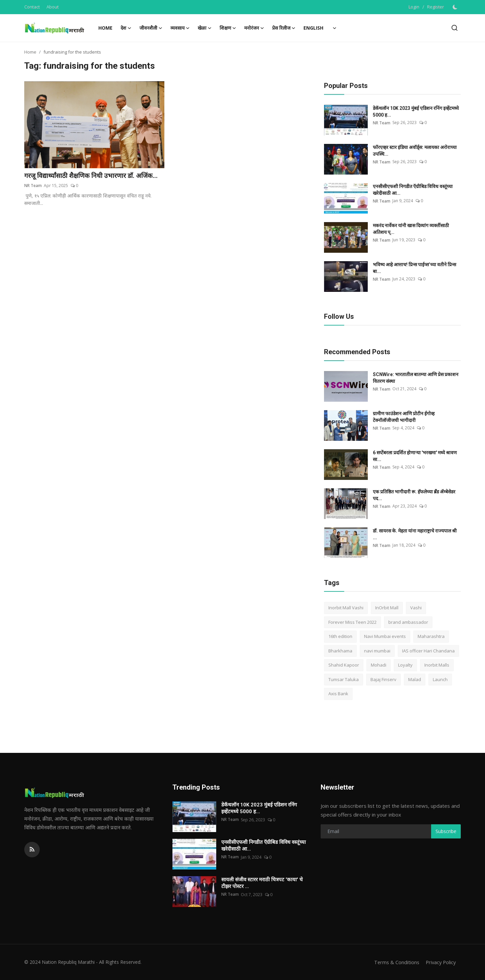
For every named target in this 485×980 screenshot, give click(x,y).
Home (105, 28)
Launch (440, 679)
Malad (415, 679)
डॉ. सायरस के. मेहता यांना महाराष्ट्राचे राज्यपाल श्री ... (415, 534)
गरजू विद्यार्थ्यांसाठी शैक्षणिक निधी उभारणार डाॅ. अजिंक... (92, 176)
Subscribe (446, 831)
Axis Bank (338, 694)
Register (435, 7)
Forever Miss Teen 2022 (352, 622)
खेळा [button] (205, 28)
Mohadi (379, 665)
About (53, 7)
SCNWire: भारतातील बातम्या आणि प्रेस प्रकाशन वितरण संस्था (416, 378)
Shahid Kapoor (344, 665)
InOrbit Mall (387, 608)
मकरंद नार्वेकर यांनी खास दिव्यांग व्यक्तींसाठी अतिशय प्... (411, 229)
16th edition (340, 636)
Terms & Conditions (395, 962)
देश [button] (126, 28)
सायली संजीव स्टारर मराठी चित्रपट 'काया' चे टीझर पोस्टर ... (262, 883)
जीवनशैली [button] (151, 28)
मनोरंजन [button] (254, 28)
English (313, 28)
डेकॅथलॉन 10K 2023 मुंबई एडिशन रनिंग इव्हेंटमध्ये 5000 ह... (416, 112)
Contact (32, 7)
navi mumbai (377, 651)
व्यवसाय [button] (180, 28)
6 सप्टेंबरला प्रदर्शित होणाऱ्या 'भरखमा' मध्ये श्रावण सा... (415, 456)
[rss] (32, 850)
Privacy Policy (440, 962)
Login (414, 7)
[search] (455, 28)
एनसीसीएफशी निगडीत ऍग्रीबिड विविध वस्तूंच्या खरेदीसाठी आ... (413, 190)
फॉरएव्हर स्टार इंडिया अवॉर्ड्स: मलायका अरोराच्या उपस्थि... (415, 151)
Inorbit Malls (437, 665)
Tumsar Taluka (344, 679)
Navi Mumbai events (385, 636)
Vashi (416, 608)
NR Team (33, 186)
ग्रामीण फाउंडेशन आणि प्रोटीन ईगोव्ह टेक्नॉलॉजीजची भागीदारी (404, 417)
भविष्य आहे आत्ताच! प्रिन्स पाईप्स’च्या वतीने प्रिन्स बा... (414, 268)
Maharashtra (431, 636)
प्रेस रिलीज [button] (284, 28)
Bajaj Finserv (383, 679)
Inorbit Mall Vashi (346, 608)
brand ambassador (408, 622)
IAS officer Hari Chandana (428, 651)
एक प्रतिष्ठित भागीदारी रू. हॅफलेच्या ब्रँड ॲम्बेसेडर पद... (414, 495)
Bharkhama (340, 651)
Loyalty (405, 665)
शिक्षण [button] (228, 28)
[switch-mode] (456, 7)
